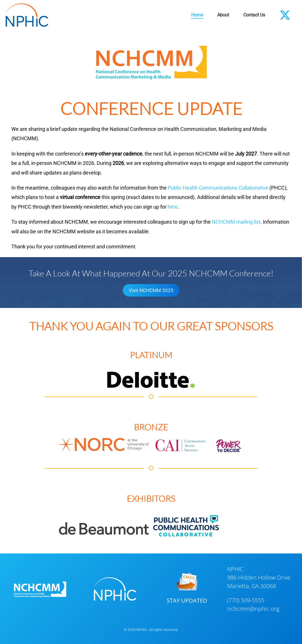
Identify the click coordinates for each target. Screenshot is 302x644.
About (223, 15)
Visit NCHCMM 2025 (151, 290)
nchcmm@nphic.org (252, 609)
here (173, 207)
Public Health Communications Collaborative (218, 188)
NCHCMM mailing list (236, 222)
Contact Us (254, 15)
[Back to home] (27, 15)
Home (197, 15)
